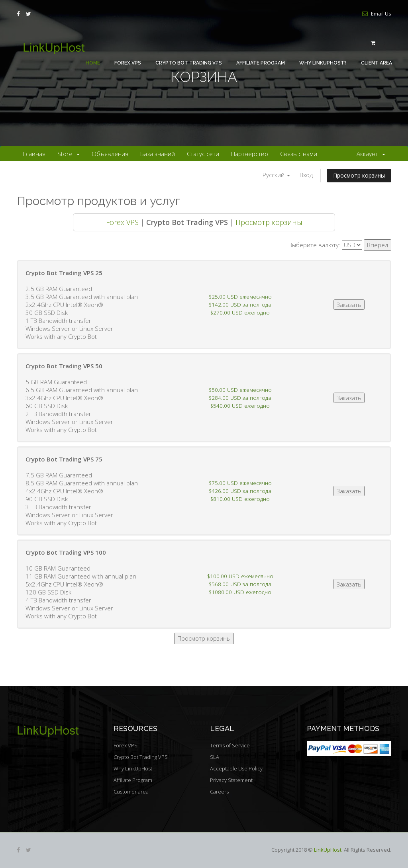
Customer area (131, 792)
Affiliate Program (261, 63)
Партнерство (250, 154)
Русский (276, 175)
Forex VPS (128, 63)
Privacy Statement (231, 780)
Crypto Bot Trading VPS (189, 63)
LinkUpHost (328, 850)
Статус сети (203, 154)
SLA (215, 757)
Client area (377, 63)
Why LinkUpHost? (323, 63)
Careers (219, 792)
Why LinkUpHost (133, 768)
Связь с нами (299, 154)
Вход (306, 175)
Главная (34, 154)
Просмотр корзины (359, 175)
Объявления (110, 154)
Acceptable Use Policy (236, 768)
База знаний (158, 154)
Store (69, 154)
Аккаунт (371, 154)
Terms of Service (230, 745)
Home (93, 63)
